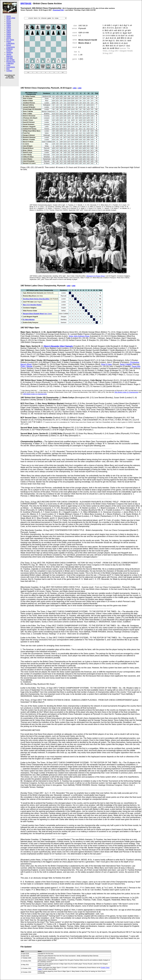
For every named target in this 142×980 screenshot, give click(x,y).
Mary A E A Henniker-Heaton (32, 305)
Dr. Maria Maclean (29, 320)
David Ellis (136, 366)
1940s (9, 34)
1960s (9, 31)
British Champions (11, 46)
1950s (9, 32)
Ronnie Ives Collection (11, 62)
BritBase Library (9, 50)
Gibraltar (10, 58)
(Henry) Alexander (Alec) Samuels (58, 346)
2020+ (9, 20)
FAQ (8, 69)
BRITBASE (26, 3)
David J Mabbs (126, 364)
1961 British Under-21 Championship (126, 392)
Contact (9, 71)
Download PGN (58, 10)
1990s (9, 25)
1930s (9, 36)
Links (8, 65)
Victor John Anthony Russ (79, 336)
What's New (11, 18)
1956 (75, 88)
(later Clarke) (48, 314)
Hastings (10, 52)
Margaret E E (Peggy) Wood (96, 276)
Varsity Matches (9, 55)
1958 (80, 88)
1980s (9, 27)
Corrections (11, 67)
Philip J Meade (26, 366)
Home (9, 16)
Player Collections (10, 42)
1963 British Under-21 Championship (35, 394)
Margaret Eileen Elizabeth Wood (33, 314)
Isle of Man (10, 60)
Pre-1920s (10, 40)
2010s (9, 22)
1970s (9, 29)
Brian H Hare (106, 364)
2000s (9, 23)
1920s (9, 38)
